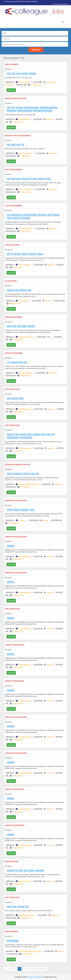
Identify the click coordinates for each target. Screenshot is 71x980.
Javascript (10, 435)
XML (25, 871)
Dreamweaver (40, 871)
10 (42, 969)
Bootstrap (25, 179)
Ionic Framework (25, 218)
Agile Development (13, 438)
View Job (11, 90)
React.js (48, 179)
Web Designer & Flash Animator (43, 111)
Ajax (8, 398)
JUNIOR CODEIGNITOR (15, 645)
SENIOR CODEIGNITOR (15, 681)
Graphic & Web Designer (25, 111)
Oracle (43, 435)
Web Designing (12, 111)
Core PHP (25, 74)
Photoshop (10, 871)
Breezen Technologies (35, 977)
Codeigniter (32, 74)
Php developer (12, 609)
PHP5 (15, 326)
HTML (9, 74)
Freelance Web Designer (31, 108)
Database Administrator (18, 465)
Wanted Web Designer (16, 98)
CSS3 (19, 326)
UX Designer (11, 281)
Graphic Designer (14, 353)
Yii (12, 254)
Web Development (14, 317)
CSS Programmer (14, 206)
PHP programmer (14, 170)
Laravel (32, 510)
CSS (13, 74)
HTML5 (50, 215)
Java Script (19, 108)
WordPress (17, 254)
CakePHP (25, 254)
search (36, 50)
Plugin (17, 435)
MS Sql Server (18, 474)
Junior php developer (16, 537)
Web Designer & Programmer (49, 108)
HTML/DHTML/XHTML (30, 215)
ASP (26, 362)
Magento (40, 254)
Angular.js (41, 179)
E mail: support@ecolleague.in (60, 4)
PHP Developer (12, 245)
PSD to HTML (42, 215)
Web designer (12, 64)
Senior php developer (16, 573)
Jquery (18, 74)
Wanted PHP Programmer (18, 136)
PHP (8, 145)
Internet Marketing (13, 941)
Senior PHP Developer (16, 501)
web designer (12, 932)
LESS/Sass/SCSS (16, 215)
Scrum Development (26, 438)
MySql (13, 145)
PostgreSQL (37, 435)
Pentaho (10, 474)
